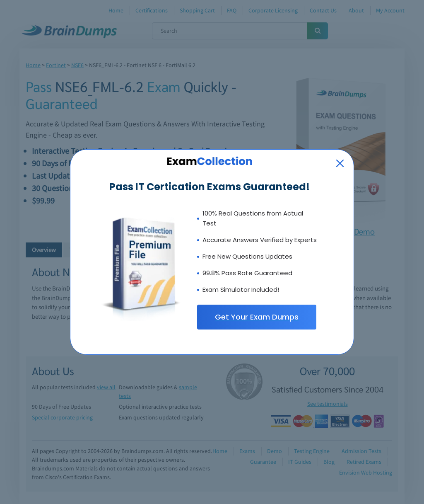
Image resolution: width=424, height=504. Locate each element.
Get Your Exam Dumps (257, 317)
